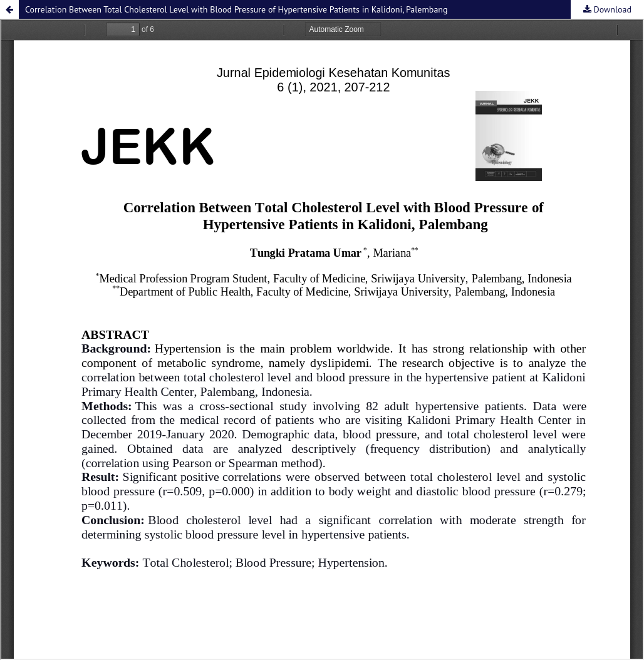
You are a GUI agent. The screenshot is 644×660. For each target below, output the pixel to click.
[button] (9, 9)
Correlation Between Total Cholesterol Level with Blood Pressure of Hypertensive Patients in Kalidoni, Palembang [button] (236, 9)
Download (611, 9)
